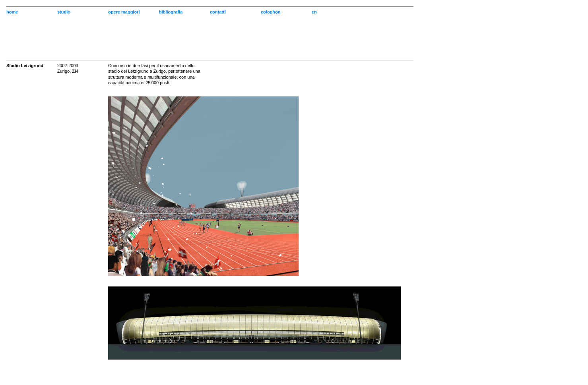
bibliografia (171, 12)
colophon (271, 12)
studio (64, 12)
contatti (218, 12)
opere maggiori (124, 12)
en (314, 12)
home (12, 12)
